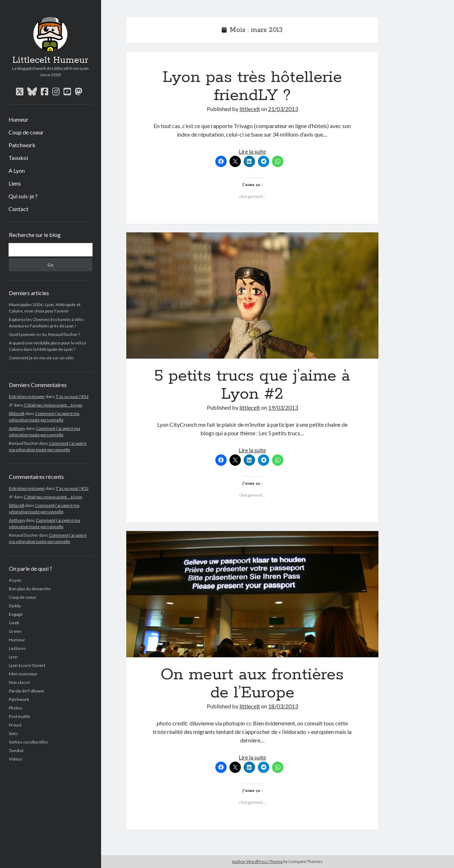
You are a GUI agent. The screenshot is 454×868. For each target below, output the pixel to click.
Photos (16, 708)
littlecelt (17, 413)
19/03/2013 (283, 407)
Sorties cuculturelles (29, 742)
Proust (15, 725)
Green (15, 631)
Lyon (13, 657)
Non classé (19, 682)
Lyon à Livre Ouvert (27, 665)
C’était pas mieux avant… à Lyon (53, 405)
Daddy (15, 606)
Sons (13, 733)
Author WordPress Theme (257, 861)
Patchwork (22, 145)
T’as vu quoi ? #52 (72, 396)
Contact (18, 209)
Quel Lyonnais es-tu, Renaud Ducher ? (45, 334)
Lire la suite (252, 151)
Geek (14, 623)
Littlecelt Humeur (50, 60)
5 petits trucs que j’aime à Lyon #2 (252, 295)
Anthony (17, 428)
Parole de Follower (27, 691)
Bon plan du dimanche (30, 589)
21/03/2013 (283, 109)
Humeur (18, 119)
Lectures (17, 648)
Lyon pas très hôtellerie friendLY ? (252, 86)
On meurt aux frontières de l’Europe (252, 594)
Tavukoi (18, 158)
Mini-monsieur (23, 674)
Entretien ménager (27, 396)
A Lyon (17, 170)
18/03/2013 (283, 706)
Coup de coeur (26, 132)
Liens (15, 183)
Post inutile (20, 716)
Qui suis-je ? (23, 196)
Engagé (16, 614)
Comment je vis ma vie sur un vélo (41, 358)
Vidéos (16, 759)
